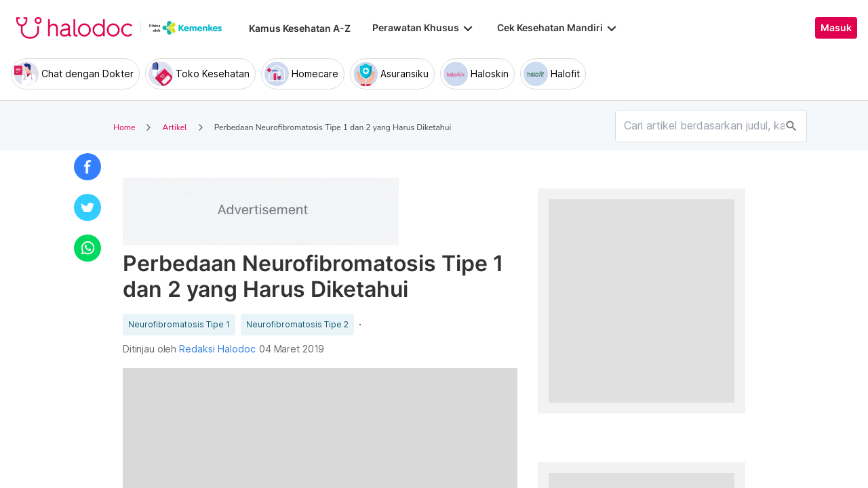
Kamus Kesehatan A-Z (300, 28)
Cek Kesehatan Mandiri (558, 28)
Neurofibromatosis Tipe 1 (179, 325)
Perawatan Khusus (424, 28)
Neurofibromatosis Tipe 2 (297, 325)
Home (124, 127)
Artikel (174, 127)
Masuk (836, 28)
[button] (87, 167)
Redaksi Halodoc (217, 349)
